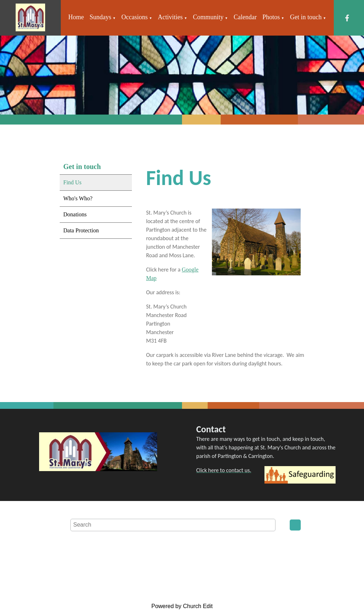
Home (76, 17)
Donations (75, 214)
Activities (170, 17)
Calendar (245, 17)
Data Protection (81, 230)
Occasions (135, 17)
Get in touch (306, 17)
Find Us (72, 182)
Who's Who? (78, 198)
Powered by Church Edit (182, 606)
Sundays (100, 17)
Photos (271, 17)
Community (208, 17)
